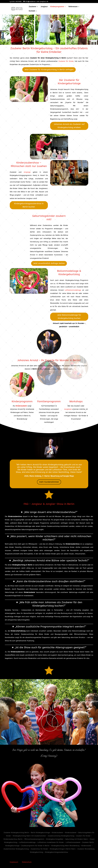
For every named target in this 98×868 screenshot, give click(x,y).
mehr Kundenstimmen (49, 482)
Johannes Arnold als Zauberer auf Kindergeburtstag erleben (69, 126)
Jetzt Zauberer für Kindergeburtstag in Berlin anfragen (49, 70)
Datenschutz (27, 862)
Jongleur (44, 7)
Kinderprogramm (57, 7)
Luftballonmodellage (73, 290)
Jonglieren (68, 409)
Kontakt (32, 11)
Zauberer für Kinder (66, 61)
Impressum (14, 862)
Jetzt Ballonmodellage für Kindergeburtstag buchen (69, 317)
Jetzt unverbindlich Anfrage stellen (49, 263)
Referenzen (73, 7)
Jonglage (27, 172)
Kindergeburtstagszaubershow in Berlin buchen (29, 205)
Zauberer (32, 7)
